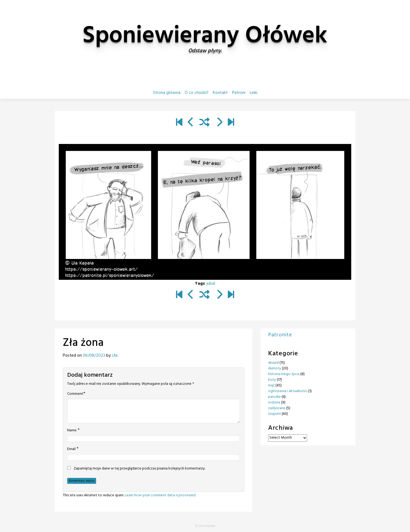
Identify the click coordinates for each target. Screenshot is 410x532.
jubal (211, 284)
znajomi (274, 414)
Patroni (239, 93)
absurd (273, 363)
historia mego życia (284, 374)
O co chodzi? (197, 93)
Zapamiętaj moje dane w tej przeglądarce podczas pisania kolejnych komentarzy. (139, 469)
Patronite (280, 335)
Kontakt (220, 93)
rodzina (274, 403)
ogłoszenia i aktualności (288, 391)
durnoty (275, 368)
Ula (115, 356)
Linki (253, 93)
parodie (274, 397)
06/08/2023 (94, 356)
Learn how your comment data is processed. (160, 495)
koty (272, 380)
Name (72, 431)
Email (71, 449)
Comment (75, 394)
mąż (271, 385)
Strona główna (167, 93)
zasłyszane (277, 408)
